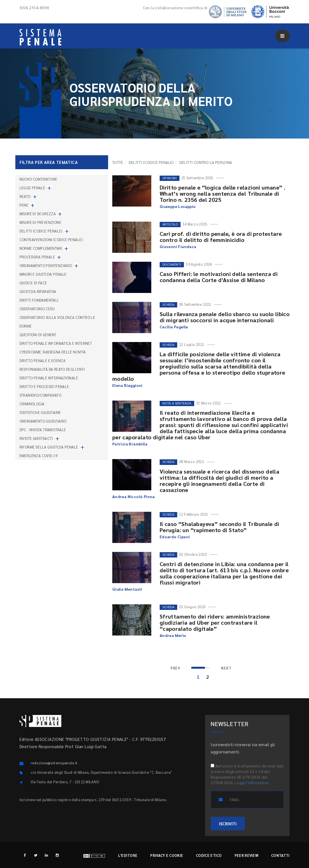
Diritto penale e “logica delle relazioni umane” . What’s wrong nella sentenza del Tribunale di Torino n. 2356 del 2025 (223, 193)
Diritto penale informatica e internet (56, 343)
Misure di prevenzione (40, 222)
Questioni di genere (38, 335)
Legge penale (32, 188)
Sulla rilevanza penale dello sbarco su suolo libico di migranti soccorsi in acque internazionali (225, 317)
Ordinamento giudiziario (43, 421)
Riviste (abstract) (36, 438)
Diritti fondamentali (39, 300)
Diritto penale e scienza (43, 361)
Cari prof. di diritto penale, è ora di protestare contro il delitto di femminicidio (221, 237)
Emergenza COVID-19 (39, 456)
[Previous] (175, 668)
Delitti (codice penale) (151, 162)
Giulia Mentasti (127, 589)
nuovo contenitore (38, 179)
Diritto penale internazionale (49, 378)
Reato (25, 196)
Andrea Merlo (173, 635)
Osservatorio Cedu (37, 309)
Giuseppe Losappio (178, 206)
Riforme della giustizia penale (49, 447)
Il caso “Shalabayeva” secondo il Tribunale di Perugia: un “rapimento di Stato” (219, 527)
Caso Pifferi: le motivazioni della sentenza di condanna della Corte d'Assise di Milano (219, 277)
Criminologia (32, 404)
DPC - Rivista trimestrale (43, 430)
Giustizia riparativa (38, 291)
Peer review (246, 855)
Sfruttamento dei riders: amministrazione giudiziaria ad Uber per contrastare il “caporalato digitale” (215, 622)
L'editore (128, 855)
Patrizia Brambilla (130, 444)
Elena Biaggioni (127, 385)
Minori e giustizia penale (43, 274)
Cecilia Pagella (174, 327)
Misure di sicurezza (38, 214)
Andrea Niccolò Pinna (134, 496)
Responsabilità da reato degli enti (52, 369)
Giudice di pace (33, 283)
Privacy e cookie (167, 855)
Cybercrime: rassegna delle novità (53, 352)
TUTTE (118, 162)
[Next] (226, 668)
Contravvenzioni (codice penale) (51, 240)
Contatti (280, 855)
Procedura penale (37, 257)
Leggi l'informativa (252, 782)
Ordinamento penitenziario (46, 266)
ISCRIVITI (228, 824)
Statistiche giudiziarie (40, 412)
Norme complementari (41, 248)
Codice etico (209, 855)
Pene (24, 205)
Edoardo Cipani (175, 537)
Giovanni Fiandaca (178, 246)
